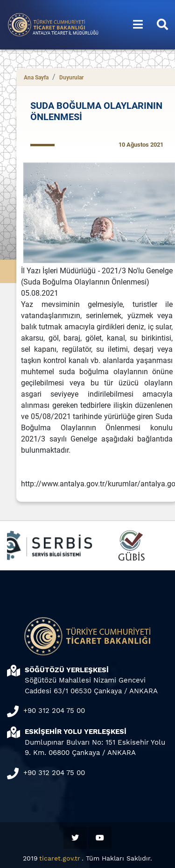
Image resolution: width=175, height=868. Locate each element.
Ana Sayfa (36, 78)
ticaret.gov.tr (60, 858)
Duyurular (71, 78)
